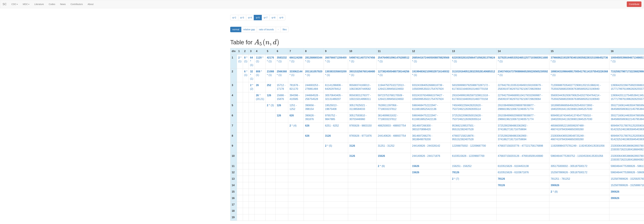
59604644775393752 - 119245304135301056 (577, 156)
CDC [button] (15, 4)
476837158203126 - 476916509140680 (520, 156)
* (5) (329, 146)
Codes (52, 4)
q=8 (274, 18)
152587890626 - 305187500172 (569, 172)
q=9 (281, 18)
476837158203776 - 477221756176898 (520, 146)
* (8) (554, 192)
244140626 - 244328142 (426, 146)
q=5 (258, 18)
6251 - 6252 (332, 126)
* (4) (293, 126)
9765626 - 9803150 (361, 126)
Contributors (77, 4)
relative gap (249, 29)
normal (236, 29)
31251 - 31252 (386, 146)
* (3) (270, 105)
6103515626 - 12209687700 (468, 156)
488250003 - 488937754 (392, 126)
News (63, 4)
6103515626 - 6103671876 (513, 172)
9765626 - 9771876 (361, 136)
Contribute (634, 4)
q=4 (250, 18)
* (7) (456, 179)
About (91, 4)
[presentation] (267, 43)
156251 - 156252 (462, 166)
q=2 (234, 18)
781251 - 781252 (560, 179)
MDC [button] (26, 4)
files (285, 29)
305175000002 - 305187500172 (569, 166)
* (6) (381, 166)
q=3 (242, 18)
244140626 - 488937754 (392, 136)
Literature (39, 4)
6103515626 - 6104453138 (513, 166)
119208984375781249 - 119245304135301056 (578, 146)
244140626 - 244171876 (426, 156)
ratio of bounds (266, 29)
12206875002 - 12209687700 (469, 146)
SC (5, 4)
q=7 (266, 18)
